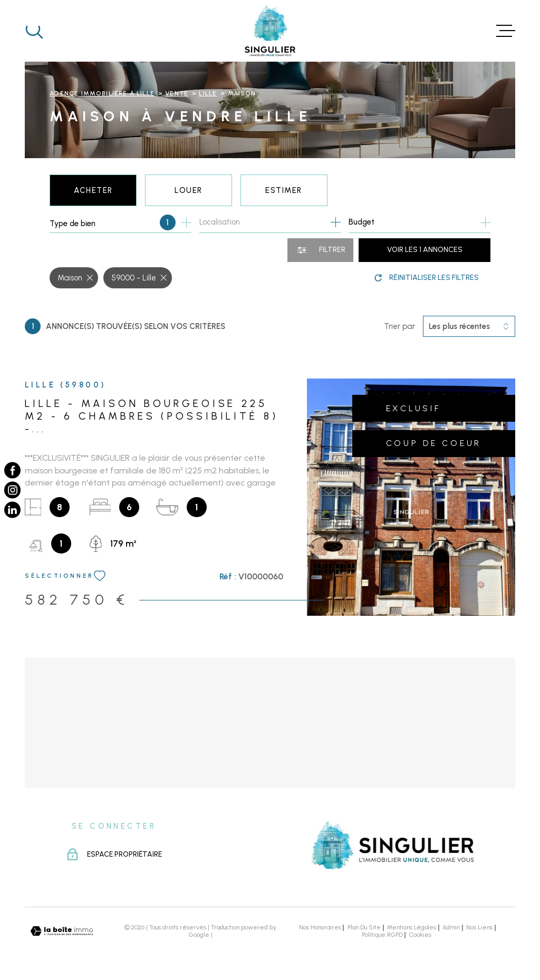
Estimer (284, 190)
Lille (208, 93)
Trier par (399, 326)
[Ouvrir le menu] (506, 31)
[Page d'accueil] (270, 31)
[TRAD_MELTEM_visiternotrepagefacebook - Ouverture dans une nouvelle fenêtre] (12, 470)
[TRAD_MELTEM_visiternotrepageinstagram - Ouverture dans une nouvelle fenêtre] (12, 490)
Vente (177, 93)
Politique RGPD (382, 935)
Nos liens (479, 927)
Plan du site (364, 927)
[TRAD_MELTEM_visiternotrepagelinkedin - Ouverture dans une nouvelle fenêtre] (12, 510)
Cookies (420, 935)
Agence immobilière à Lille (102, 93)
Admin (451, 927)
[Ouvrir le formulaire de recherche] (320, 250)
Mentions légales (412, 927)
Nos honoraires (320, 927)
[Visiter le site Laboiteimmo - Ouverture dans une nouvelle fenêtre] (62, 931)
